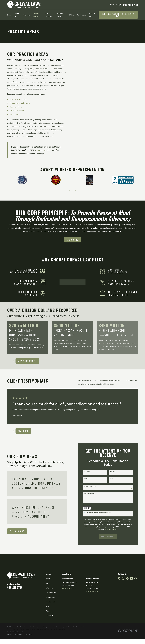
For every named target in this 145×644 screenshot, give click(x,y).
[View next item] (75, 190)
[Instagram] (123, 590)
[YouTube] (136, 590)
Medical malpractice (18, 99)
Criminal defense (17, 111)
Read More (23, 443)
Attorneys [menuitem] (26, 15)
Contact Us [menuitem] (92, 15)
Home (48, 591)
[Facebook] (119, 590)
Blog (47, 618)
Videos (48, 623)
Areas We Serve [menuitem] (60, 15)
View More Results (27, 373)
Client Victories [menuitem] (49, 15)
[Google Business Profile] (127, 590)
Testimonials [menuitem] (82, 15)
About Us (49, 595)
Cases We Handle (52, 604)
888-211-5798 (130, 5)
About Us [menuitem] (17, 15)
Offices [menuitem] (71, 15)
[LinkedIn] (131, 590)
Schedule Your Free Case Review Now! (118, 15)
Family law (14, 114)
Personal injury (16, 107)
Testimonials (50, 614)
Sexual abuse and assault (20, 103)
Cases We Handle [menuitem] (36, 15)
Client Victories (51, 609)
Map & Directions (68, 600)
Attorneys (49, 600)
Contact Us (50, 627)
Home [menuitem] (9, 15)
